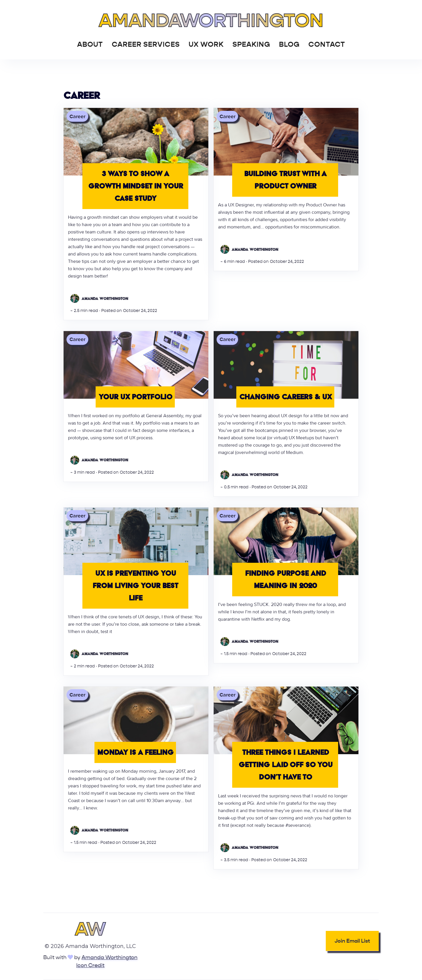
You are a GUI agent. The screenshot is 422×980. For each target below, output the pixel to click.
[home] (211, 19)
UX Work (206, 44)
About (90, 44)
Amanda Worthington (109, 958)
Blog (289, 44)
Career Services (146, 44)
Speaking (251, 44)
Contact (327, 44)
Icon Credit (90, 965)
